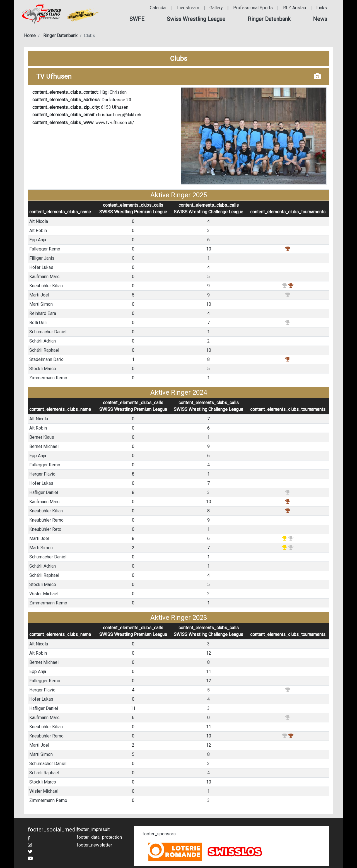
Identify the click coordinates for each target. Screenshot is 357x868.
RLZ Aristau (295, 8)
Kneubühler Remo (46, 520)
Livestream (188, 8)
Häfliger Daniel (44, 492)
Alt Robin (38, 231)
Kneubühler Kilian (46, 286)
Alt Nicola (39, 221)
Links (322, 8)
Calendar (158, 8)
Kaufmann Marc (44, 277)
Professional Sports (253, 8)
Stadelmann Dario (46, 359)
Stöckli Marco (43, 369)
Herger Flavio (42, 474)
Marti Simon (41, 304)
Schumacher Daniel (48, 332)
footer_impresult (93, 829)
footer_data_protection (99, 837)
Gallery (216, 8)
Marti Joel (39, 295)
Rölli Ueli (38, 323)
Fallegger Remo (45, 249)
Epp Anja (38, 240)
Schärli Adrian (43, 341)
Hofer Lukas (41, 267)
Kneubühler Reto (45, 529)
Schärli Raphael (44, 350)
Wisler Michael (44, 594)
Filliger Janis (42, 258)
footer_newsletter (94, 845)
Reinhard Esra (43, 313)
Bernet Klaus (42, 437)
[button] (137, 19)
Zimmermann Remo (48, 378)
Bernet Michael (44, 446)
